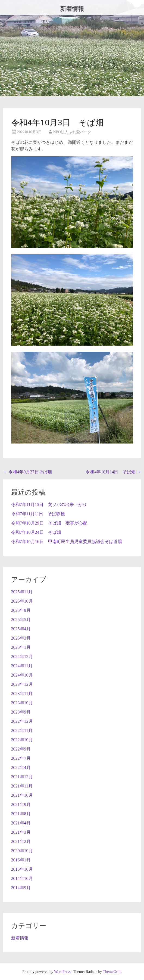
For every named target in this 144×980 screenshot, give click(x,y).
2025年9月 (21, 610)
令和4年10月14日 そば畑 (113, 472)
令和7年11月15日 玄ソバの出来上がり (49, 505)
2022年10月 (22, 740)
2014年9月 (21, 888)
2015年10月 (22, 869)
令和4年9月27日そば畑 (27, 472)
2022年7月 (21, 758)
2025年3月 (21, 638)
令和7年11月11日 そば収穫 (38, 514)
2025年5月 (21, 620)
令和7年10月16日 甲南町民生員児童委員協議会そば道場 (67, 542)
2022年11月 (22, 731)
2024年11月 (22, 666)
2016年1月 (21, 860)
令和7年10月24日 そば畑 (36, 532)
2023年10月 (22, 703)
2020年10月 (22, 851)
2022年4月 (21, 767)
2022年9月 (21, 749)
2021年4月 (21, 823)
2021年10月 (22, 795)
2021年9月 (21, 804)
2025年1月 (21, 647)
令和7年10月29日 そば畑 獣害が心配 (49, 523)
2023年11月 (22, 694)
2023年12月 (22, 684)
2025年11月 (22, 592)
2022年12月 (22, 721)
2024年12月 (22, 657)
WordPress (62, 972)
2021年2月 (21, 841)
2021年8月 (21, 814)
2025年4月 (21, 629)
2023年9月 (21, 712)
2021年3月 (21, 832)
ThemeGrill (112, 972)
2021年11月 (22, 786)
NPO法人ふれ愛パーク (72, 132)
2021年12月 (22, 777)
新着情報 (72, 9)
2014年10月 (22, 878)
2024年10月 (22, 675)
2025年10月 (22, 601)
